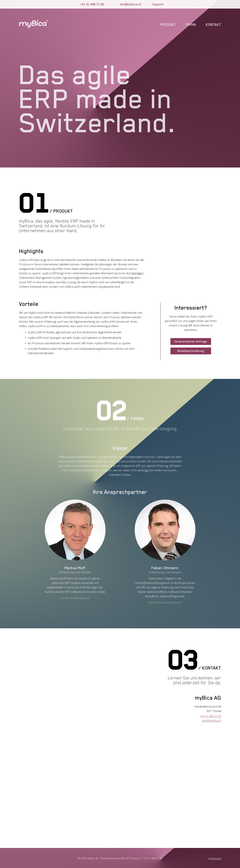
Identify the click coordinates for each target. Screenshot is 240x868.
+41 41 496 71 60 (92, 4)
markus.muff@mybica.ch (75, 598)
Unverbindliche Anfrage (191, 342)
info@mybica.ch (131, 4)
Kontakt (213, 25)
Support (158, 4)
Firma (191, 25)
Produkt (168, 25)
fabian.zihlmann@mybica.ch (165, 602)
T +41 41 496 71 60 (152, 858)
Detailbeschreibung (191, 351)
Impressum (215, 858)
